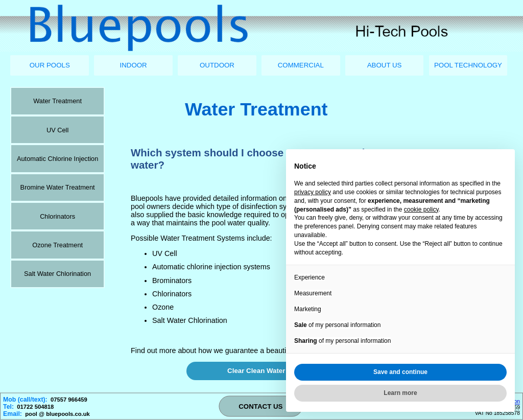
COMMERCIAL (301, 65)
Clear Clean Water (256, 371)
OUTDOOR (217, 65)
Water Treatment (57, 101)
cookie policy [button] (421, 209)
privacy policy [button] (313, 192)
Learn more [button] (400, 393)
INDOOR (134, 65)
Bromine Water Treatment (58, 187)
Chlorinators (57, 216)
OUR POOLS (50, 65)
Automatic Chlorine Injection (57, 159)
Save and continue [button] (400, 372)
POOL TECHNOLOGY (468, 65)
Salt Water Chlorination (57, 274)
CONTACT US (260, 406)
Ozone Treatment (57, 245)
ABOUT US (385, 65)
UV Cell (57, 130)
